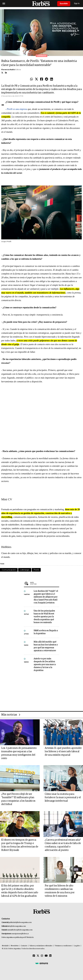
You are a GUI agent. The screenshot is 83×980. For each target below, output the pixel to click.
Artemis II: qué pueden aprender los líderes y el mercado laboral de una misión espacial (63, 751)
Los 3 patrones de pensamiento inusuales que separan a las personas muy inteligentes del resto (19, 753)
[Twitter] (38, 956)
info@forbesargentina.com (17, 926)
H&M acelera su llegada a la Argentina (46, 632)
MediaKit (5, 946)
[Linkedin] (50, 956)
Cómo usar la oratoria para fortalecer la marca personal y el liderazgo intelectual (63, 797)
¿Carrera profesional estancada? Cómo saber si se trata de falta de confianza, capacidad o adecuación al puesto (63, 845)
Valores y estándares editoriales (41, 946)
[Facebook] (34, 956)
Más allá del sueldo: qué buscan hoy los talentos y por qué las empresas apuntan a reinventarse (46, 646)
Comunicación (9, 570)
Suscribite (64, 4)
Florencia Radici (8, 70)
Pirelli (36, 570)
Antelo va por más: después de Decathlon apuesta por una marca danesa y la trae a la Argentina (45, 665)
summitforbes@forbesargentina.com (20, 930)
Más (45, 583)
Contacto (24, 946)
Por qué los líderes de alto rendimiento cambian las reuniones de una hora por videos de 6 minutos (60, 891)
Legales (77, 946)
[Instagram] (42, 956)
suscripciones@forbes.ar (20, 934)
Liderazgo (25, 570)
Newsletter (15, 946)
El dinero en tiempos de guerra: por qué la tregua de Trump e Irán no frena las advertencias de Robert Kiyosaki (20, 845)
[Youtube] (46, 956)
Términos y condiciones (63, 946)
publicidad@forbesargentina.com (20, 922)
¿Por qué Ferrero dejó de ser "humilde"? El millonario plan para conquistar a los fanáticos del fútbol (18, 799)
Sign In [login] (77, 3)
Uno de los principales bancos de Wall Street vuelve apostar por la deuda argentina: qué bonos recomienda (44, 617)
